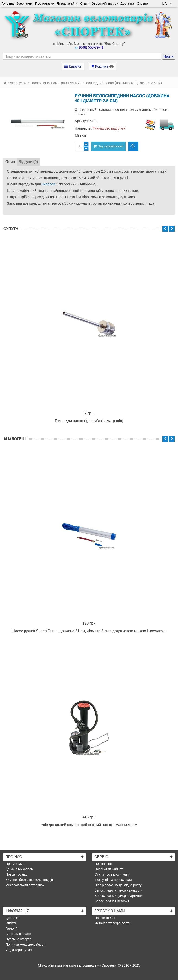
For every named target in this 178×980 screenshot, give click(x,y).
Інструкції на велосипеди (113, 880)
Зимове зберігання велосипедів (29, 880)
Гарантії (11, 928)
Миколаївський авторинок (24, 885)
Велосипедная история (111, 901)
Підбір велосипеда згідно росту (118, 885)
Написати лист (105, 918)
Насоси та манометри (47, 83)
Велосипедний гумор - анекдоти (118, 890)
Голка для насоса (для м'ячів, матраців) (89, 421)
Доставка (127, 3)
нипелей (48, 184)
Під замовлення (108, 146)
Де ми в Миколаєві (19, 869)
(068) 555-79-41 (91, 47)
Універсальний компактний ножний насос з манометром (89, 825)
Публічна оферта (18, 939)
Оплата (143, 3)
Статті (85, 3)
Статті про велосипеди (111, 874)
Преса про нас (16, 874)
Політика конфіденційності (25, 944)
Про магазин (45, 3)
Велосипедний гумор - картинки (118, 896)
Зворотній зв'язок (105, 3)
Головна (8, 3)
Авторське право (18, 934)
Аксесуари (18, 83)
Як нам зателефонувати (112, 923)
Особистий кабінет (108, 869)
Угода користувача (19, 950)
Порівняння (103, 864)
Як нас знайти (67, 3)
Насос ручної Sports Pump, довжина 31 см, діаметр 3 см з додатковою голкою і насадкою (89, 631)
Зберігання (24, 3)
